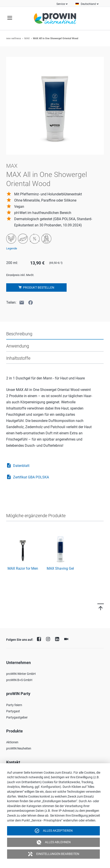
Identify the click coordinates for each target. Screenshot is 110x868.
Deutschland (88, 4)
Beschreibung (19, 334)
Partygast (13, 711)
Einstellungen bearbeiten (53, 854)
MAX (27, 38)
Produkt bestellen (38, 287)
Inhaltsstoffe (18, 358)
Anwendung (18, 346)
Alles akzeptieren (53, 831)
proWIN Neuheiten (19, 748)
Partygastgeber (17, 717)
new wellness (14, 38)
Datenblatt (18, 466)
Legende (12, 248)
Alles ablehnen (53, 842)
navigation (10, 18)
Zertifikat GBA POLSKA (28, 477)
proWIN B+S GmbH (19, 680)
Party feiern (14, 705)
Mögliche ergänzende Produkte (36, 516)
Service (61, 4)
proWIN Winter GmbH (21, 674)
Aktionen (12, 742)
